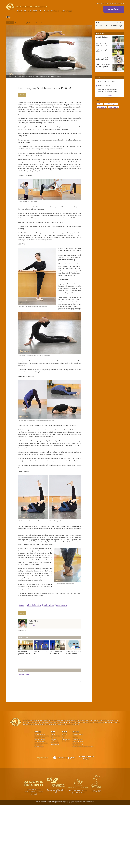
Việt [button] (123, 3)
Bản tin (102, 3)
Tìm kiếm (117, 3)
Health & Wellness (49, 668)
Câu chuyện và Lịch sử (78, 808)
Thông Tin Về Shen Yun (40, 803)
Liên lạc (112, 3)
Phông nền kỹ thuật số (78, 804)
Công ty (26, 11)
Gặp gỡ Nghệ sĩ (38, 808)
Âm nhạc (75, 799)
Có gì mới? (64, 797)
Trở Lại (9, 23)
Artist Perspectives (62, 668)
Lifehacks (22, 668)
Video (40, 11)
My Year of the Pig (102, 25)
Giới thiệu (38, 795)
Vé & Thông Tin (114, 9)
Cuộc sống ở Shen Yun (40, 801)
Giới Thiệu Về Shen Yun (56, 800)
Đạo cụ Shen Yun (76, 806)
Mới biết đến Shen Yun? (40, 797)
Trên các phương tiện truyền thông (55, 807)
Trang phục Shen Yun (77, 803)
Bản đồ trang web (77, 866)
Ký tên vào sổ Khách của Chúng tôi (86, 821)
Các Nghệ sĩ (54, 802)
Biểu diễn (20, 11)
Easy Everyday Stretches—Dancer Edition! (33, 23)
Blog (17, 23)
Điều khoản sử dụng (58, 866)
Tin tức (107, 82)
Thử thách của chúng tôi (40, 804)
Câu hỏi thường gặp (66, 11)
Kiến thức (107, 3)
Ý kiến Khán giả (55, 11)
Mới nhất (46, 11)
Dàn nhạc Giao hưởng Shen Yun (42, 799)
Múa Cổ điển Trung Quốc (34, 668)
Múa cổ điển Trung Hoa (78, 797)
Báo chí (98, 3)
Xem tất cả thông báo (34, 689)
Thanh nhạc (75, 801)
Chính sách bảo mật (68, 866)
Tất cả (99, 82)
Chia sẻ (22, 95)
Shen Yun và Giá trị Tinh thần (41, 806)
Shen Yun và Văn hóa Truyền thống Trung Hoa (83, 810)
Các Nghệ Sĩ (34, 11)
